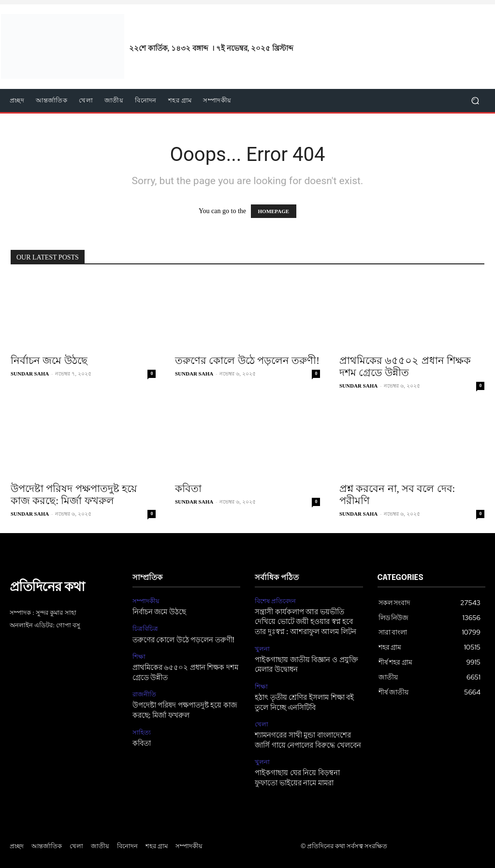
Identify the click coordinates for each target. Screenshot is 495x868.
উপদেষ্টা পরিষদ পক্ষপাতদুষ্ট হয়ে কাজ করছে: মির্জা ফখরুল (74, 495)
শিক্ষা (139, 655)
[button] (475, 101)
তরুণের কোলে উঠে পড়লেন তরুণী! (247, 361)
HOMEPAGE (274, 211)
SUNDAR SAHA (30, 374)
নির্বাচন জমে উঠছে (49, 361)
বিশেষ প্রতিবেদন (275, 601)
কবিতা (188, 489)
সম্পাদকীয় (146, 601)
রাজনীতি (144, 692)
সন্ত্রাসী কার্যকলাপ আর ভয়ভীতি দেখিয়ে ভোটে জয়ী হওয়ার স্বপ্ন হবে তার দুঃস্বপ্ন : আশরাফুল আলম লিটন (307, 621)
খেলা (262, 720)
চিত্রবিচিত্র (145, 628)
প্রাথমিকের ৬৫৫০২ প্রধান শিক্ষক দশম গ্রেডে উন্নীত (405, 367)
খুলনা (262, 647)
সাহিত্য (142, 728)
